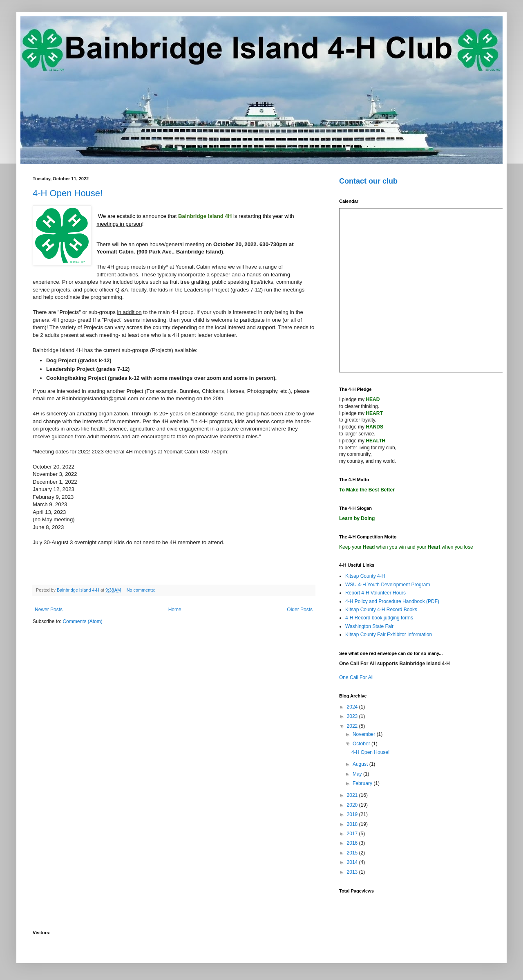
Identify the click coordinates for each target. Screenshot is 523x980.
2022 (353, 726)
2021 (353, 795)
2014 (353, 862)
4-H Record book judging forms (379, 618)
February (363, 783)
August (361, 764)
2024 (353, 707)
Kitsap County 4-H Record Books (381, 610)
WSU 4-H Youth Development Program (388, 585)
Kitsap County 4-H (365, 576)
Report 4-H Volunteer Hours (375, 593)
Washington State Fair (369, 626)
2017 (353, 834)
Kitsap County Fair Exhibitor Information (389, 635)
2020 (353, 805)
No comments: (142, 590)
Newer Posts (49, 610)
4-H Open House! (68, 193)
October (362, 744)
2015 (353, 853)
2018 (353, 824)
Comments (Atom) (82, 621)
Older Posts (300, 610)
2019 (353, 814)
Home (175, 610)
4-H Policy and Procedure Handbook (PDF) (392, 601)
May (358, 774)
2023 (353, 716)
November (365, 734)
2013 (353, 872)
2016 (353, 843)
